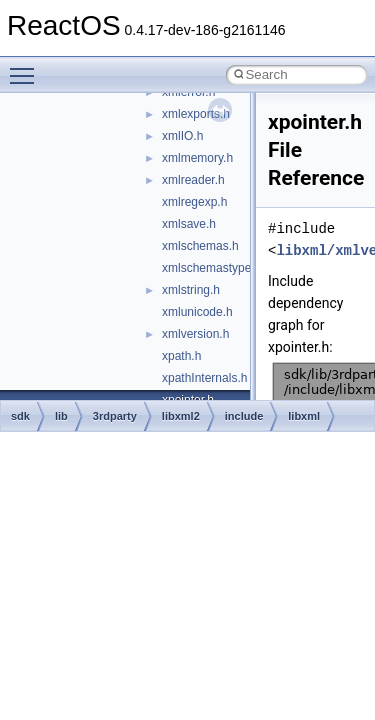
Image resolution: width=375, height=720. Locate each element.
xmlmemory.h (197, 158)
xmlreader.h (193, 180)
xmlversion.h (195, 334)
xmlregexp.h (194, 202)
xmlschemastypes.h (214, 268)
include (244, 416)
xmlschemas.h (200, 246)
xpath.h (181, 356)
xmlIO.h (182, 136)
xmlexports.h (196, 114)
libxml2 (181, 416)
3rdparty (115, 416)
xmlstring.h (191, 290)
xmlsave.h (189, 224)
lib (61, 416)
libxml (304, 416)
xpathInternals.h (204, 378)
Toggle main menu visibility (27, 67)
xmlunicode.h (197, 312)
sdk (20, 416)
